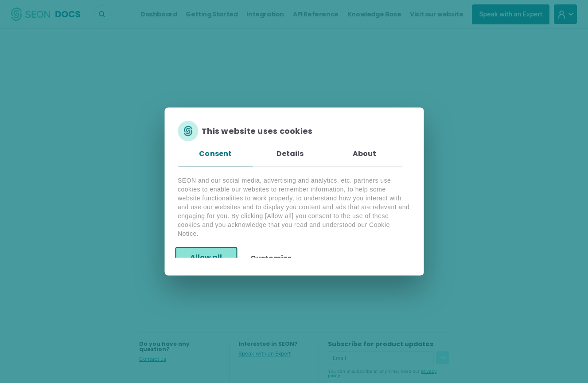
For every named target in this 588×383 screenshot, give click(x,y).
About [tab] (365, 154)
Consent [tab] (215, 154)
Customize (271, 258)
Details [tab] (290, 154)
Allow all (206, 257)
